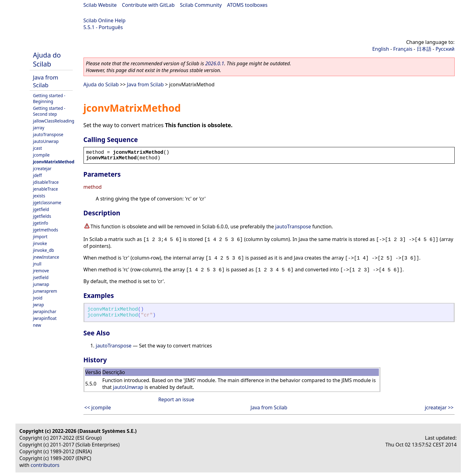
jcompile (41, 155)
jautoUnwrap (46, 141)
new (37, 325)
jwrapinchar (45, 311)
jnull (37, 264)
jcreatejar (42, 168)
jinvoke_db (44, 250)
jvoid (38, 298)
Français (403, 49)
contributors (45, 465)
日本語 (424, 49)
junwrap (41, 284)
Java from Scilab (46, 81)
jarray (39, 128)
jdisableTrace (46, 182)
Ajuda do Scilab (47, 59)
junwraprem (45, 291)
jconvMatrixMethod (54, 162)
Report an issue (176, 399)
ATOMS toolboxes (247, 5)
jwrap (39, 305)
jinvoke (40, 243)
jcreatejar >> (439, 407)
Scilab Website (100, 5)
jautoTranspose (48, 134)
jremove (41, 271)
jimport (40, 237)
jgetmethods (46, 230)
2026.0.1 (214, 63)
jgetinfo (41, 223)
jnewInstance (46, 257)
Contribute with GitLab (148, 5)
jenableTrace (46, 189)
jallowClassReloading (54, 121)
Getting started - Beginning (49, 98)
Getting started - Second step (49, 111)
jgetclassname (47, 203)
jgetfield (41, 209)
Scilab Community (201, 5)
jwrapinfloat (45, 318)
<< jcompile (98, 407)
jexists (39, 196)
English (380, 49)
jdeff (38, 175)
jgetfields (42, 216)
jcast (38, 148)
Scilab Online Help (105, 20)
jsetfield (41, 277)
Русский (445, 49)
